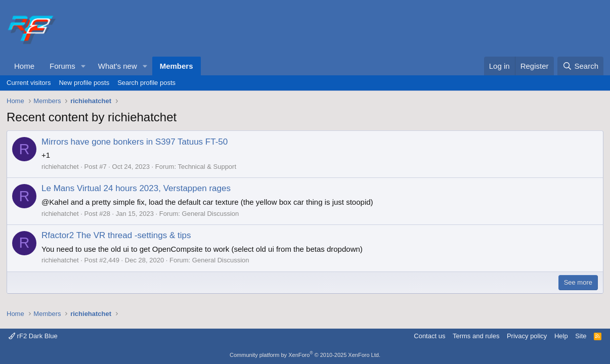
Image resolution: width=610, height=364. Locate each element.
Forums (62, 66)
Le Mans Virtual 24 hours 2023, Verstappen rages (136, 188)
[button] (83, 66)
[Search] (580, 66)
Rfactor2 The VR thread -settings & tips (116, 235)
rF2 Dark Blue (33, 336)
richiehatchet (60, 167)
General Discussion (211, 214)
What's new (118, 66)
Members (177, 66)
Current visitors (29, 83)
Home (24, 66)
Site (581, 336)
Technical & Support (207, 167)
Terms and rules (476, 336)
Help (561, 336)
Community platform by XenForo (305, 355)
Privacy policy (527, 336)
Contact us (429, 336)
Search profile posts (146, 83)
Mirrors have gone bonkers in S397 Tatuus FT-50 (135, 142)
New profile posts (84, 83)
